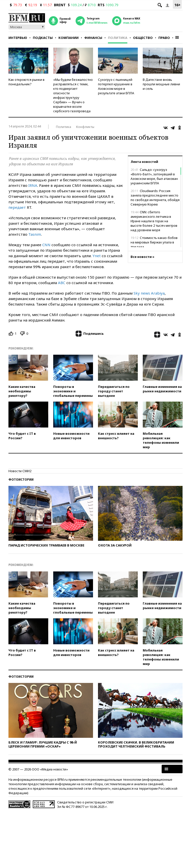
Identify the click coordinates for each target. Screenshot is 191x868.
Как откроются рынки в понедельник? (26, 82)
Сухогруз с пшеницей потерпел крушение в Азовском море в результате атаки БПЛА (116, 86)
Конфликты (85, 127)
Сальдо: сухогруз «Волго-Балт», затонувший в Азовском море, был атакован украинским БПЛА (154, 176)
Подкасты (43, 38)
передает (17, 207)
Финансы (93, 38)
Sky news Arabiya (149, 293)
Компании (69, 38)
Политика (118, 38)
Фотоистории (21, 480)
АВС (62, 283)
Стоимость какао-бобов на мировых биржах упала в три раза (154, 242)
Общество (143, 38)
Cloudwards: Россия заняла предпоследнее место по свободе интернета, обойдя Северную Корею (155, 198)
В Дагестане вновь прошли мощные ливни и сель (161, 84)
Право (164, 38)
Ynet (97, 256)
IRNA (33, 185)
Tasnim (35, 234)
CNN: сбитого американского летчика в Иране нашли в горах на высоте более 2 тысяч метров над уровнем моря (154, 221)
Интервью (18, 38)
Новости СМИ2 (20, 471)
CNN (46, 245)
